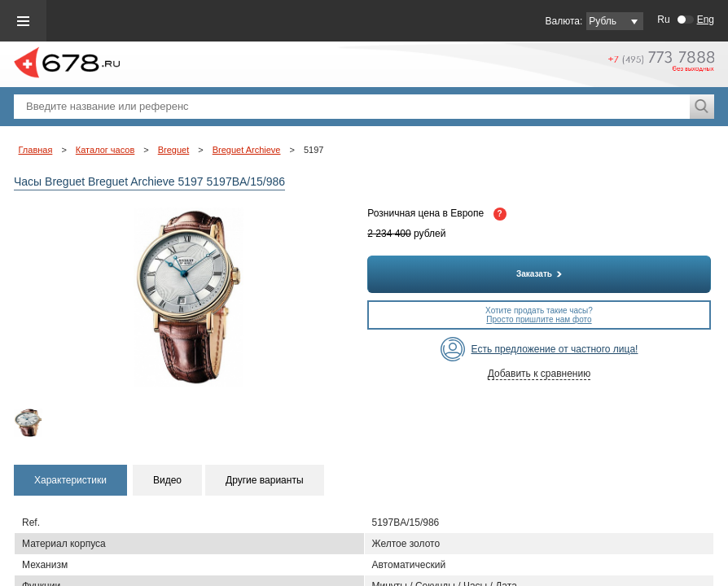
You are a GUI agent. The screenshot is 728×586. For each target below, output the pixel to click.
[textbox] (352, 107)
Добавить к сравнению (539, 374)
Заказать (539, 274)
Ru (663, 20)
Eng (706, 20)
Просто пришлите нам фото (539, 319)
